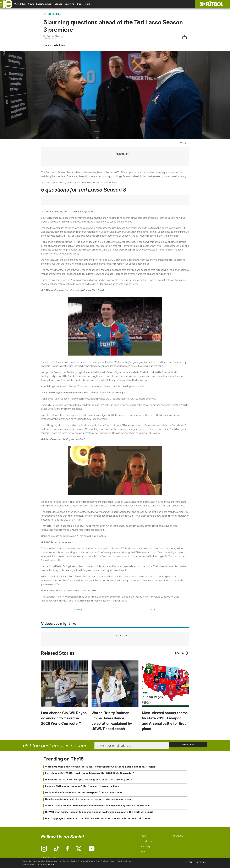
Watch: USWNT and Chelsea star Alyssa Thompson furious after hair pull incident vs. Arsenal (100, 768)
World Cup (22, 4)
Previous (77, 610)
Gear (94, 4)
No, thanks (200, 862)
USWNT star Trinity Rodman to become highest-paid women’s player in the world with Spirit (99, 813)
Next (153, 610)
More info (50, 864)
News (36, 4)
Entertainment (51, 4)
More (104, 4)
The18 (183, 143)
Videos (68, 4)
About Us (178, 837)
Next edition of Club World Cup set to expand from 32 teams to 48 (84, 793)
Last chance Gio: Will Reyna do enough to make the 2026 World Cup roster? (64, 719)
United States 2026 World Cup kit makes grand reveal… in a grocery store (89, 780)
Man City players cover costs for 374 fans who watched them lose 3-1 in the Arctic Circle (97, 819)
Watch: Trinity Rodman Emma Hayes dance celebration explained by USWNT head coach (97, 806)
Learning (81, 4)
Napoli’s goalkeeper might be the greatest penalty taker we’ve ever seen (88, 800)
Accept (188, 862)
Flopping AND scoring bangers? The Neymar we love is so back (82, 787)
